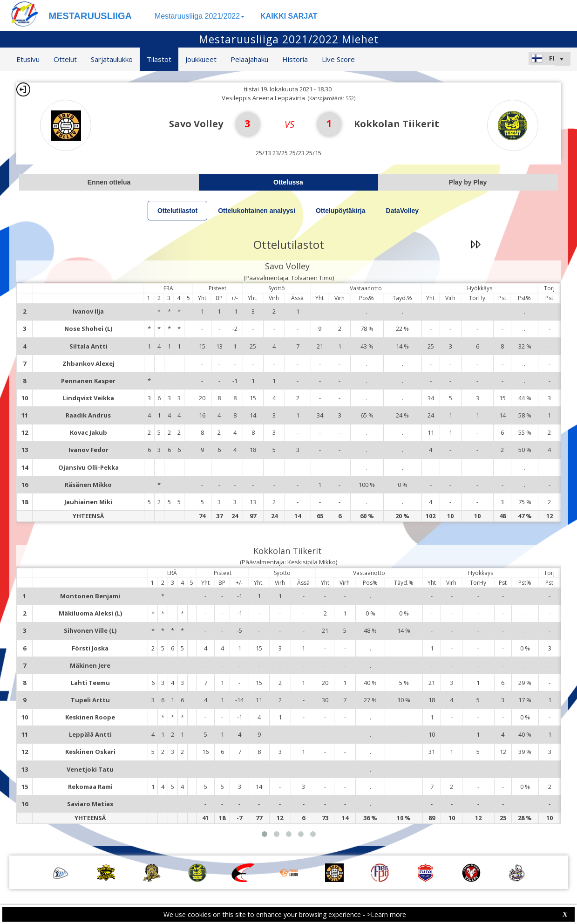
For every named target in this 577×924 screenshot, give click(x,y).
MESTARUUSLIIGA (91, 16)
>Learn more (387, 914)
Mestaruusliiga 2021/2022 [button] (200, 16)
